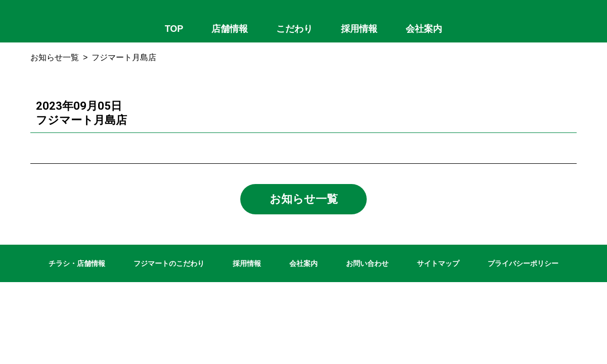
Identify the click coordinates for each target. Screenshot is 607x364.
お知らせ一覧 (55, 57)
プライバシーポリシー (523, 263)
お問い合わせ (367, 263)
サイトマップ (438, 263)
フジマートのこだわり (169, 263)
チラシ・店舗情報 (77, 263)
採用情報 (247, 263)
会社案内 (303, 263)
